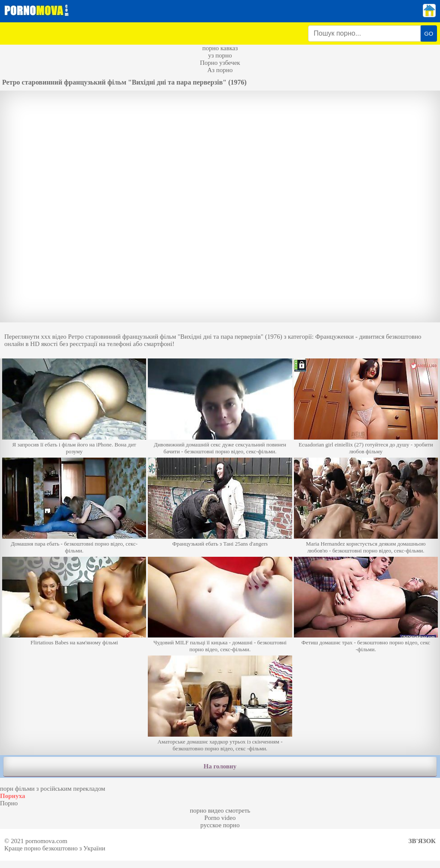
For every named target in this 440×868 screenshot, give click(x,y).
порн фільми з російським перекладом (53, 789)
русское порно (220, 825)
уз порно (220, 55)
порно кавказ (220, 48)
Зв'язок (422, 841)
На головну (220, 766)
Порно (9, 803)
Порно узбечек (220, 63)
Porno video (220, 818)
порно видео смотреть (220, 810)
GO (429, 34)
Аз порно (220, 70)
